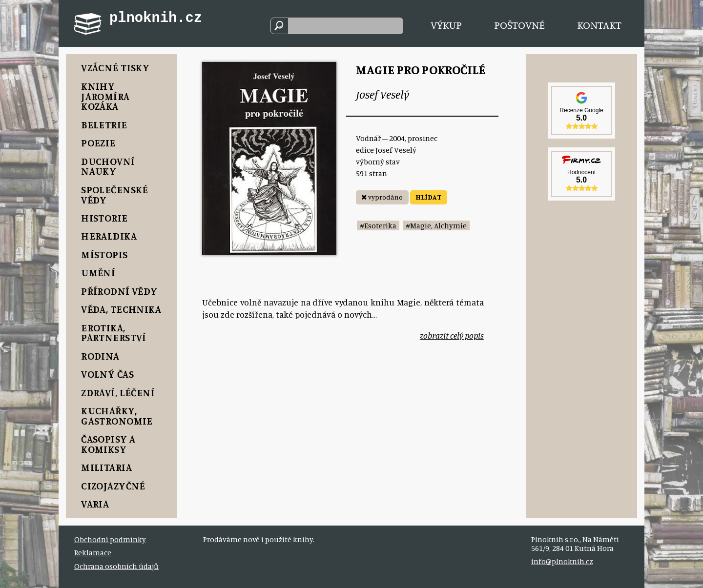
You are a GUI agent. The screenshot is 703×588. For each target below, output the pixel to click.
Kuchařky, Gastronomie (117, 416)
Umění (98, 273)
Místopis (104, 254)
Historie (104, 218)
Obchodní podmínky (110, 539)
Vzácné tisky (115, 68)
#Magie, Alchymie (436, 225)
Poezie (98, 143)
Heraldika (109, 236)
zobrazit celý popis (452, 335)
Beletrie (104, 125)
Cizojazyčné (113, 486)
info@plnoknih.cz (562, 561)
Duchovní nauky (108, 166)
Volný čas (107, 374)
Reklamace (93, 552)
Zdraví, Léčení (118, 393)
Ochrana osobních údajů (116, 566)
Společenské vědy (115, 195)
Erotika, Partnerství (114, 333)
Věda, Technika (121, 309)
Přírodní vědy (119, 291)
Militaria (106, 467)
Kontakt (599, 25)
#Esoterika (378, 225)
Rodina (100, 356)
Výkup (446, 25)
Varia (95, 504)
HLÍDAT (428, 197)
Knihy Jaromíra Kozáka (105, 96)
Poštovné (519, 25)
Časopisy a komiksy (108, 444)
